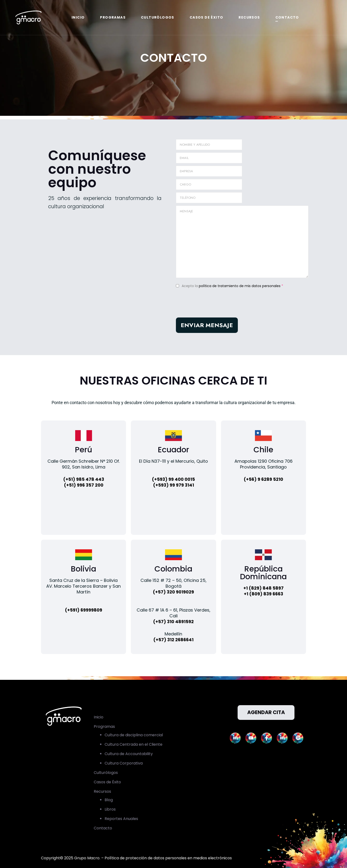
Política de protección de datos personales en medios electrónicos (168, 858)
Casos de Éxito (207, 17)
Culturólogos (158, 17)
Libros (110, 809)
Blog (109, 800)
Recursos (249, 17)
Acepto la (232, 286)
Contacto (287, 17)
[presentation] (213, 306)
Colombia (173, 569)
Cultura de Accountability (129, 754)
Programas (113, 17)
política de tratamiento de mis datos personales (240, 286)
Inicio (78, 17)
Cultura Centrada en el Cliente (133, 744)
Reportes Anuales (121, 819)
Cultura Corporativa (124, 763)
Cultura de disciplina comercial (134, 735)
